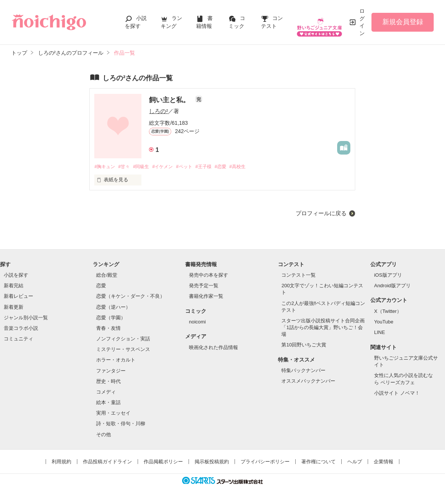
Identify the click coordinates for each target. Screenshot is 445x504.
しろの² (158, 111)
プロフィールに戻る (321, 214)
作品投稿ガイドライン (107, 462)
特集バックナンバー (303, 371)
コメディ (106, 392)
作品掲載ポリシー (163, 462)
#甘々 (127, 167)
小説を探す (16, 275)
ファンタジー (111, 371)
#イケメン (169, 167)
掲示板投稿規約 (212, 462)
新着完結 (14, 286)
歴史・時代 (108, 382)
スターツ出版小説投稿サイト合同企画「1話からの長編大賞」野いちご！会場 (323, 328)
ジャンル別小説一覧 (26, 318)
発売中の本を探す (209, 275)
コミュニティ (18, 339)
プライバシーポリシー (265, 462)
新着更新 (14, 307)
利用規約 (61, 462)
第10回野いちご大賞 (304, 345)
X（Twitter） (388, 312)
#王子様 (214, 167)
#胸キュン (105, 167)
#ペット (193, 167)
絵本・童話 (108, 403)
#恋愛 (233, 167)
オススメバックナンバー (308, 382)
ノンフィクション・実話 (123, 339)
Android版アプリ (392, 286)
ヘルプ (355, 462)
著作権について (318, 462)
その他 (104, 435)
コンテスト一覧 (298, 275)
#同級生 (146, 167)
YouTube (384, 322)
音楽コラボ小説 (21, 329)
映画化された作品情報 (213, 348)
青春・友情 (108, 329)
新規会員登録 (403, 22)
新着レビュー (18, 297)
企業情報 (384, 462)
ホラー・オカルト (116, 361)
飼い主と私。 (170, 100)
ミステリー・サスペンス (123, 350)
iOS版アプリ (388, 275)
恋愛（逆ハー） (113, 307)
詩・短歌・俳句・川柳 (121, 424)
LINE (380, 333)
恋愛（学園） (111, 318)
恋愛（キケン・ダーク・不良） (130, 297)
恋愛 (101, 286)
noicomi (197, 322)
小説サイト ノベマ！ (397, 393)
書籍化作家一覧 (206, 297)
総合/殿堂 (107, 275)
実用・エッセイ (113, 413)
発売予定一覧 (204, 286)
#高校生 (252, 167)
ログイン (362, 22)
